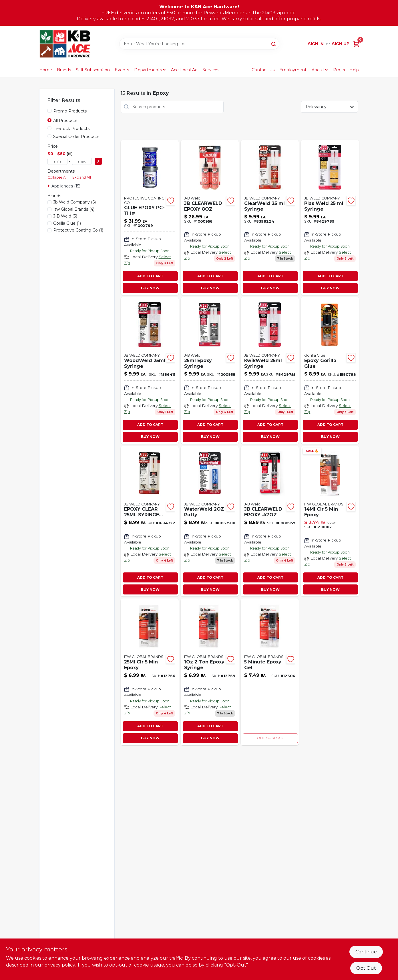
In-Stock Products (71, 129)
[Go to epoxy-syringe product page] (210, 672)
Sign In (316, 44)
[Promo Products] (49, 111)
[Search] (274, 44)
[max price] (82, 161)
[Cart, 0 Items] (356, 44)
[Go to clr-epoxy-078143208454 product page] (150, 672)
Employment (293, 70)
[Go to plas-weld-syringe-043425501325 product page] (330, 218)
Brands (64, 70)
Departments (148, 70)
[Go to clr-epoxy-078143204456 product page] (330, 521)
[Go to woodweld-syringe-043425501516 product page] (150, 371)
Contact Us (263, 70)
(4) (74, 209)
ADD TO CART (150, 276)
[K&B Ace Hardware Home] (65, 44)
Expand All (82, 177)
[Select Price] (98, 161)
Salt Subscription (93, 70)
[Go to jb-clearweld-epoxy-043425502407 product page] (210, 218)
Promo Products (70, 111)
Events (122, 70)
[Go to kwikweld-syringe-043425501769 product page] (270, 371)
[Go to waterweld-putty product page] (210, 521)
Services (211, 70)
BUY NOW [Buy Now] (150, 288)
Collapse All (57, 177)
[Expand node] (49, 186)
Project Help (346, 70)
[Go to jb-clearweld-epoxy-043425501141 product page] (270, 521)
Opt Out (366, 968)
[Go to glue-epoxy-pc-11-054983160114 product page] (150, 218)
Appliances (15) (66, 186)
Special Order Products (76, 137)
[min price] (57, 161)
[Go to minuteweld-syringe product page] (150, 521)
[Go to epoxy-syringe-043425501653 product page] (210, 371)
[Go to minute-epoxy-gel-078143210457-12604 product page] (270, 672)
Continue (366, 952)
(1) (67, 223)
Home (46, 70)
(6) (74, 202)
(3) (65, 216)
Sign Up (341, 44)
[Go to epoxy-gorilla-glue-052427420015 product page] (330, 371)
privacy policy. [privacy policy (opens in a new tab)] (60, 965)
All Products (65, 120)
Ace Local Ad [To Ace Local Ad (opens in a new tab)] (184, 70)
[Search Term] (199, 44)
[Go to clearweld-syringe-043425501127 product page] (270, 218)
